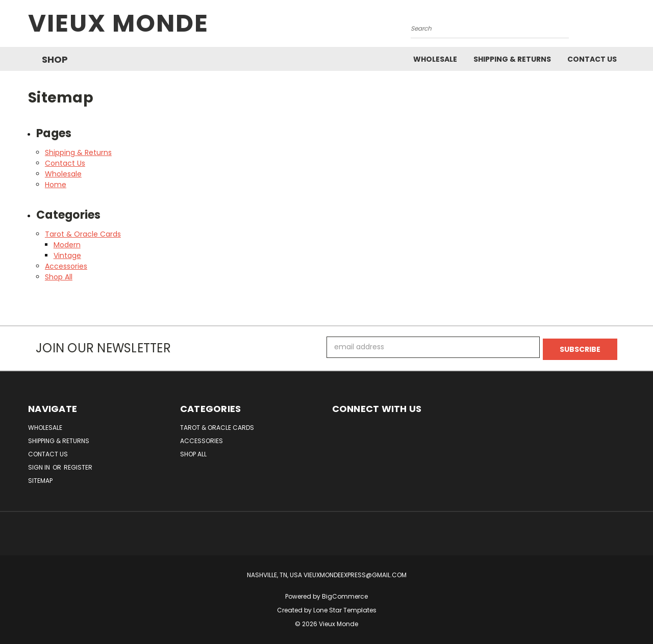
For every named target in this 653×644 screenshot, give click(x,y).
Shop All (59, 277)
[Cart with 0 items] (622, 26)
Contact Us (592, 59)
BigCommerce (345, 594)
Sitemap (40, 479)
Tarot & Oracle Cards (83, 234)
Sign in (40, 465)
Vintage (67, 255)
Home (56, 185)
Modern (67, 245)
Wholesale (435, 59)
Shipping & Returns (512, 59)
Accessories (66, 266)
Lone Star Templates (345, 608)
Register (78, 465)
